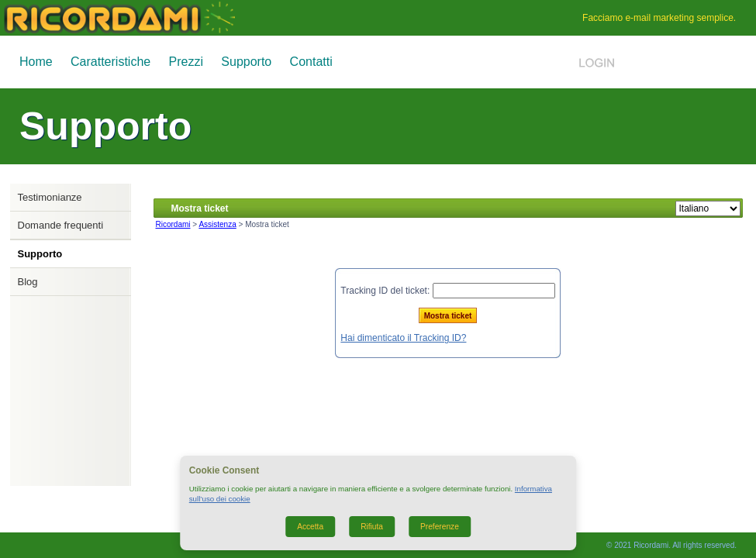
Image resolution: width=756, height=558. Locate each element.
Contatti (311, 62)
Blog (28, 282)
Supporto (246, 62)
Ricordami (173, 224)
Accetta (310, 527)
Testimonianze (50, 197)
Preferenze (440, 527)
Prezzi (186, 62)
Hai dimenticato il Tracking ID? (403, 338)
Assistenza (217, 224)
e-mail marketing (659, 18)
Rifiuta (372, 527)
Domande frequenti (61, 225)
